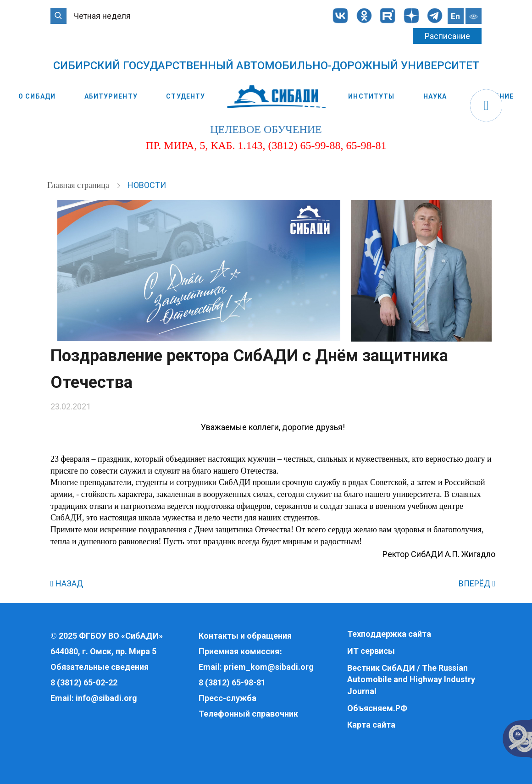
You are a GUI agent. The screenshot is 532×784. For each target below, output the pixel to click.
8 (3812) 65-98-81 (232, 682)
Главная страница (79, 185)
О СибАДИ (37, 96)
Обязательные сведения (100, 667)
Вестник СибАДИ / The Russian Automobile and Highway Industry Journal (411, 679)
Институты (371, 96)
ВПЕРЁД (477, 583)
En (455, 16)
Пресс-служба (227, 698)
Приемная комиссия (239, 651)
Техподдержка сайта (389, 634)
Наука (435, 96)
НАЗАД (67, 583)
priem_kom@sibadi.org (269, 667)
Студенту (186, 96)
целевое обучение (266, 129)
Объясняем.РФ (377, 708)
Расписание (447, 36)
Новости (147, 185)
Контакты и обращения (245, 636)
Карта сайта (371, 725)
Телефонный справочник (248, 714)
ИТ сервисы (371, 651)
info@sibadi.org (106, 698)
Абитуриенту (111, 96)
